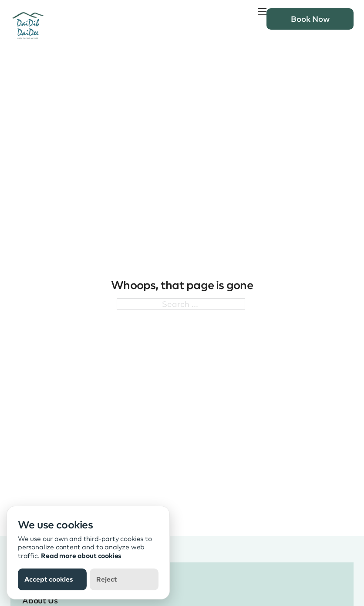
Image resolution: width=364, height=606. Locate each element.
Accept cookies (49, 579)
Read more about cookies (81, 555)
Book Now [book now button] (310, 19)
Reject (107, 579)
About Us (40, 600)
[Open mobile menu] (262, 12)
